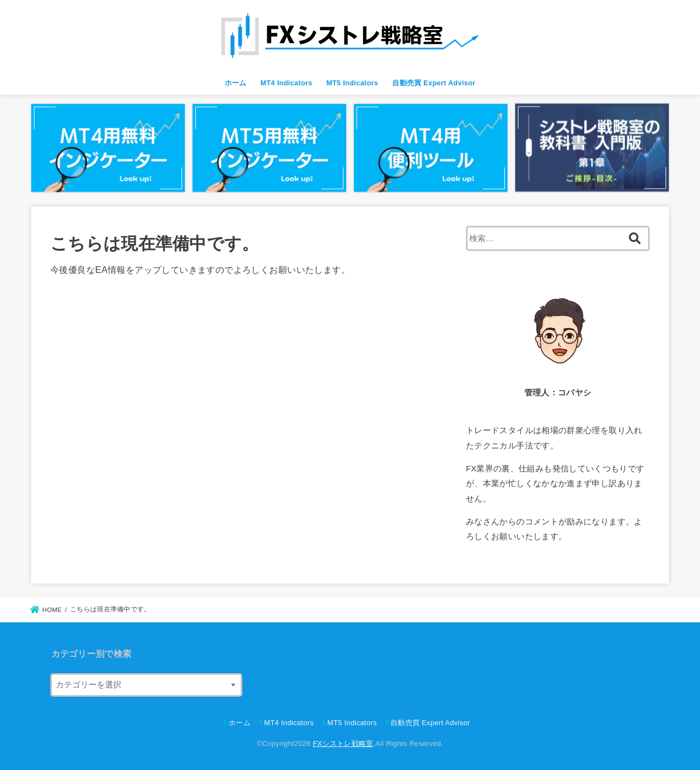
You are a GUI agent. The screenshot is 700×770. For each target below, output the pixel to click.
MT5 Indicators (352, 83)
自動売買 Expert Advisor (434, 83)
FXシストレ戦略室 (343, 743)
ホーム (236, 83)
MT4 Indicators (286, 83)
